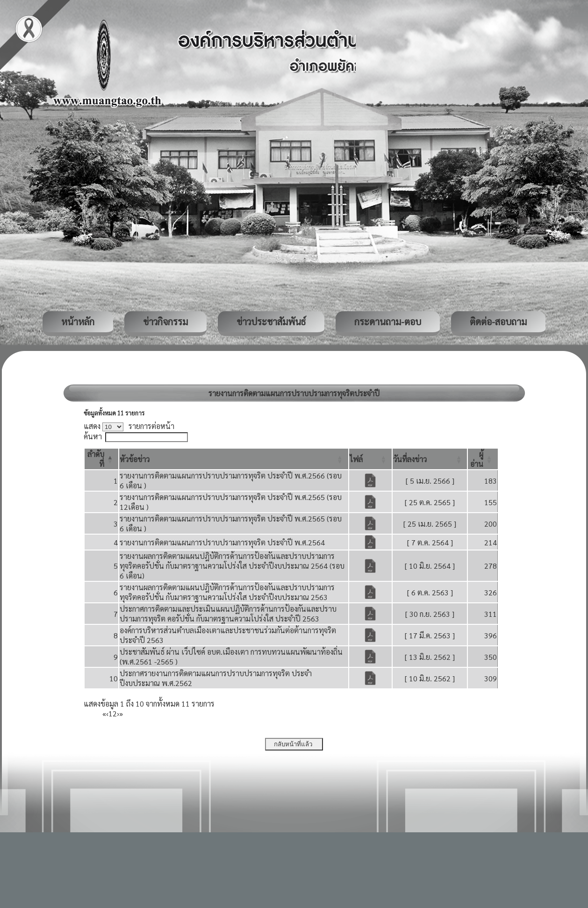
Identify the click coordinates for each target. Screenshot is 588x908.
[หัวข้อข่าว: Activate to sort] (234, 459)
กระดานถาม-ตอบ (388, 322)
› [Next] (118, 713)
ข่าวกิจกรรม (165, 322)
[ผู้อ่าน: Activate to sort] (483, 459)
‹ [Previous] (107, 713)
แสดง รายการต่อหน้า (129, 426)
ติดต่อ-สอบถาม (498, 322)
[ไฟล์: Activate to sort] (370, 459)
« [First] (104, 713)
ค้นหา (93, 436)
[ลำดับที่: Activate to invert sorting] (101, 459)
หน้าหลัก (78, 322)
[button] (135, 459)
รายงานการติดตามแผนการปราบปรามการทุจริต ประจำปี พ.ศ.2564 (222, 542)
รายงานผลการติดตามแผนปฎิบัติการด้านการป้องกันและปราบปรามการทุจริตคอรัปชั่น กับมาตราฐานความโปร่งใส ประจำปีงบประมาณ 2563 (227, 592)
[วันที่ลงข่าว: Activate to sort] (430, 459)
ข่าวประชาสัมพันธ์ (271, 322)
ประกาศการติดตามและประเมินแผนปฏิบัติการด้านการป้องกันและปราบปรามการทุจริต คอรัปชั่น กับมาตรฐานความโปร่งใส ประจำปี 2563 (228, 614)
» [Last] (121, 713)
